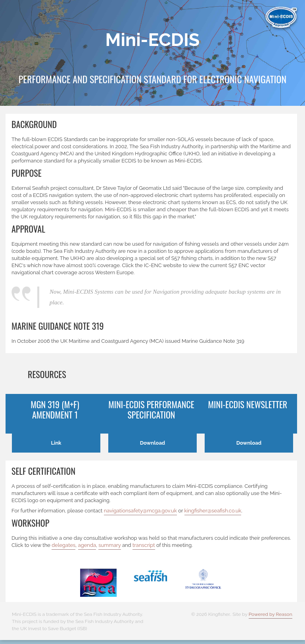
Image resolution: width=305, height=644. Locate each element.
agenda (87, 545)
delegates (63, 545)
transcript (144, 545)
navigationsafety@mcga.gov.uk (140, 511)
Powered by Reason (270, 614)
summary (109, 545)
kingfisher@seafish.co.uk (213, 511)
